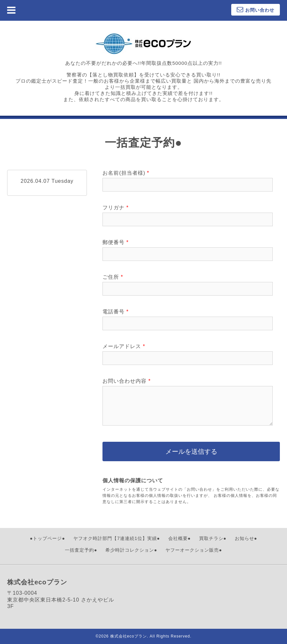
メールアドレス (124, 346)
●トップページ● (48, 538)
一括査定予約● (81, 550)
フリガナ (115, 208)
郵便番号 (115, 242)
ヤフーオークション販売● (194, 550)
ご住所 (113, 277)
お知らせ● (246, 538)
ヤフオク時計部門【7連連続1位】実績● (117, 538)
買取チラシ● (213, 538)
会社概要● (179, 538)
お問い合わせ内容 (126, 381)
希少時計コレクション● (131, 550)
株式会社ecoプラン (129, 636)
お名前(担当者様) (126, 173)
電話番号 (115, 312)
